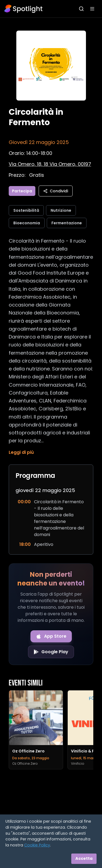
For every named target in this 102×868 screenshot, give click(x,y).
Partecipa (22, 191)
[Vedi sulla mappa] (50, 164)
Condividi (56, 191)
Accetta (84, 858)
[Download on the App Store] (51, 636)
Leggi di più (21, 452)
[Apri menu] (92, 9)
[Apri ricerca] (81, 9)
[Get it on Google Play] (51, 652)
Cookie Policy (37, 845)
